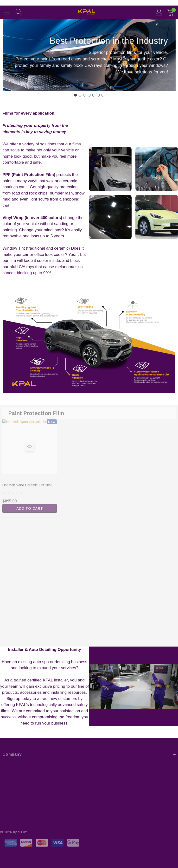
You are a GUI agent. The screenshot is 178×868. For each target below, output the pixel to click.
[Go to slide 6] (98, 95)
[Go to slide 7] (103, 95)
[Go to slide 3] (84, 95)
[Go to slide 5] (94, 95)
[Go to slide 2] (80, 95)
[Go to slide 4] (89, 95)
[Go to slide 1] (75, 95)
